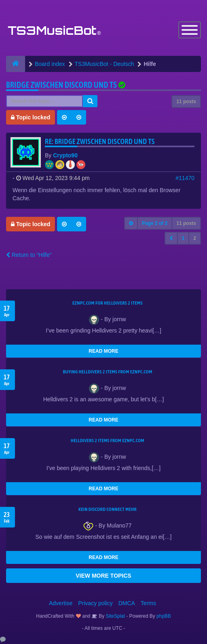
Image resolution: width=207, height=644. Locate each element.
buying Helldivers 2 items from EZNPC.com (107, 372)
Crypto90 (65, 155)
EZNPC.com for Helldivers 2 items (108, 303)
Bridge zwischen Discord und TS (61, 85)
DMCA (127, 603)
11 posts (186, 102)
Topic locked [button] (31, 117)
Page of (155, 223)
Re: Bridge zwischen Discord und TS (100, 141)
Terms (148, 603)
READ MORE (103, 351)
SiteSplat (115, 616)
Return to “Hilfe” (29, 255)
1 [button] (183, 238)
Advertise (61, 603)
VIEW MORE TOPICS (103, 576)
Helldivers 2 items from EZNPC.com (108, 441)
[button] (171, 238)
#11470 (185, 178)
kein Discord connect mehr (108, 509)
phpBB (164, 616)
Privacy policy (95, 603)
